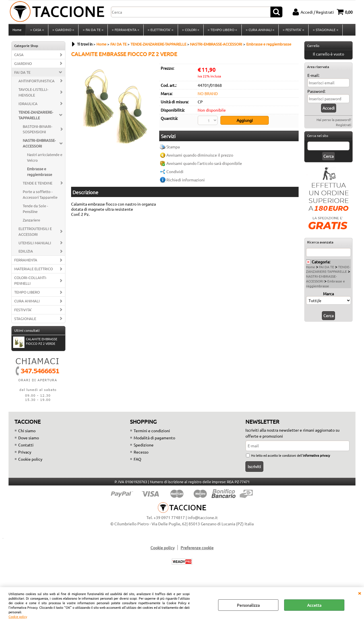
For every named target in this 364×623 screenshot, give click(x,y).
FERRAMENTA (26, 262)
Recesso (141, 454)
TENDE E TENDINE (38, 185)
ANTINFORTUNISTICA (37, 82)
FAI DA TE (22, 74)
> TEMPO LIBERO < (222, 31)
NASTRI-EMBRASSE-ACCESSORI (39, 145)
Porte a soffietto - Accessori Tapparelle (40, 196)
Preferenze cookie (197, 549)
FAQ (137, 461)
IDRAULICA (28, 105)
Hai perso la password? (334, 121)
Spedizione (144, 446)
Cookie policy (18, 616)
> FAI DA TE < (93, 31)
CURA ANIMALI (27, 303)
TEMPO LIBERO (27, 294)
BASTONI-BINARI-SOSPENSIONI (38, 131)
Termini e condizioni (152, 432)
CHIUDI (359, 593)
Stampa (173, 148)
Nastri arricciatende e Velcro (45, 159)
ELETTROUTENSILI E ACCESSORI (35, 233)
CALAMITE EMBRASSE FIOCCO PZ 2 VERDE (35, 344)
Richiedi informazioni (186, 181)
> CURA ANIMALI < (259, 31)
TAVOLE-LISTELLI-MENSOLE (33, 94)
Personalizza (248, 605)
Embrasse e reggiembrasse (40, 173)
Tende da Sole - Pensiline (35, 210)
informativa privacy (316, 457)
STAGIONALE (25, 320)
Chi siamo (27, 432)
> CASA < (37, 31)
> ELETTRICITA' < (160, 31)
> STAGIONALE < (324, 31)
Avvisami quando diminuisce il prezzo (200, 156)
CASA (19, 56)
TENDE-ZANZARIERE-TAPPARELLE (36, 117)
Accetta (314, 605)
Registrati (344, 126)
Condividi (175, 173)
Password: (316, 93)
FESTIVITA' (23, 311)
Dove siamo (29, 439)
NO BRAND (208, 95)
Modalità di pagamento (154, 439)
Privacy (25, 454)
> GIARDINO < (63, 31)
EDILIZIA (26, 253)
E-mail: (313, 77)
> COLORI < (190, 31)
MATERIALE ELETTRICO (34, 271)
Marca (328, 295)
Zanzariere (31, 222)
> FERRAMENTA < (125, 31)
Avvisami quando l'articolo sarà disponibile (204, 165)
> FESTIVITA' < (292, 31)
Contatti (26, 446)
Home (17, 31)
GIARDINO (23, 65)
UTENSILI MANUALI (35, 244)
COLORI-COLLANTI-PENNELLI (31, 282)
